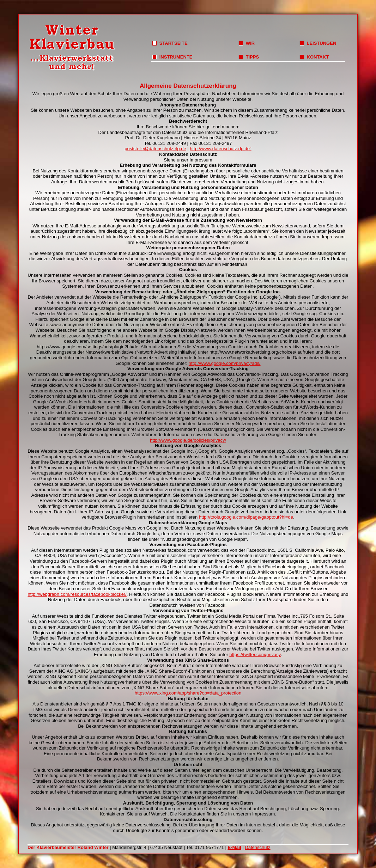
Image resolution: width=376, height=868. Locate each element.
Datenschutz (257, 847)
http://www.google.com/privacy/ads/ (225, 363)
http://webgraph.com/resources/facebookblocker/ (77, 594)
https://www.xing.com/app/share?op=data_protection (188, 693)
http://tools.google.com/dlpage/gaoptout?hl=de (246, 517)
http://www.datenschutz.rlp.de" (220, 149)
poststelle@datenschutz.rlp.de (155, 149)
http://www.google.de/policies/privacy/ (188, 440)
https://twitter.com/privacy (255, 655)
